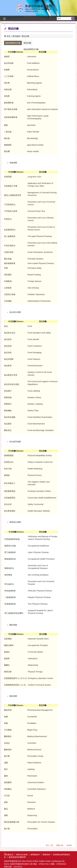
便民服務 (16, 36)
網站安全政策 (22, 855)
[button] (73, 19)
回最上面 (60, 845)
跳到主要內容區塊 (1, 1)
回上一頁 (49, 845)
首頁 (8, 36)
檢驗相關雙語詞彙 (13, 43)
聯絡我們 (46, 855)
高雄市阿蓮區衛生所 (38, 9)
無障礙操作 (35, 855)
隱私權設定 (9, 855)
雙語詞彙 (25, 36)
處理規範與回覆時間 (17, 857)
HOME (69, 845)
